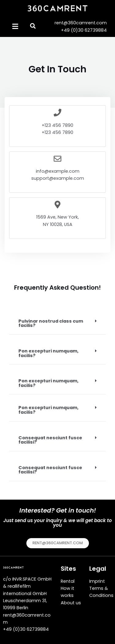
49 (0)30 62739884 (27, 629)
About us (71, 603)
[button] (58, 543)
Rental (68, 581)
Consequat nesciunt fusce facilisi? (50, 440)
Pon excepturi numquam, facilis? (48, 353)
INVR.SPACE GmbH (32, 579)
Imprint (97, 581)
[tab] (57, 324)
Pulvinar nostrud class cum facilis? (51, 323)
